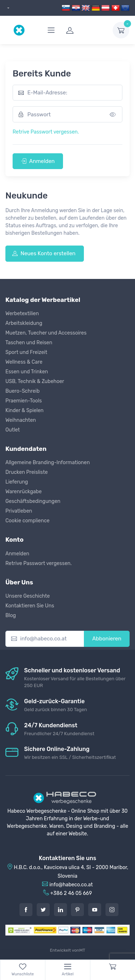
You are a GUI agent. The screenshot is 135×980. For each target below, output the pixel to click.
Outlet (13, 430)
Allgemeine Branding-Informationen (48, 463)
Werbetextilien (22, 314)
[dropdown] (7, 8)
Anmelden (38, 161)
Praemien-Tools (24, 401)
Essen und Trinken (27, 372)
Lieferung (17, 482)
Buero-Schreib (22, 391)
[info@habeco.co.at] (45, 639)
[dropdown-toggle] (121, 30)
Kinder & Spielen (24, 410)
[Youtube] (95, 910)
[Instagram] (112, 910)
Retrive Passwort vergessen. (46, 132)
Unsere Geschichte (28, 596)
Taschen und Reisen (29, 343)
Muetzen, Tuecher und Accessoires (46, 333)
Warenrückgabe (24, 492)
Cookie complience (28, 521)
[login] (85, 30)
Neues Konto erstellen (44, 253)
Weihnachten (21, 420)
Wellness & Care (24, 362)
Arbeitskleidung (24, 323)
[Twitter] (43, 910)
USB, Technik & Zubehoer (35, 381)
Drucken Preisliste (27, 472)
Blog (11, 615)
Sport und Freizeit (26, 352)
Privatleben (19, 511)
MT (82, 950)
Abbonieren (107, 639)
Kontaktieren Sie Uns (30, 606)
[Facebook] (26, 910)
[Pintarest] (77, 910)
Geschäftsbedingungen (33, 501)
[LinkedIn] (60, 910)
